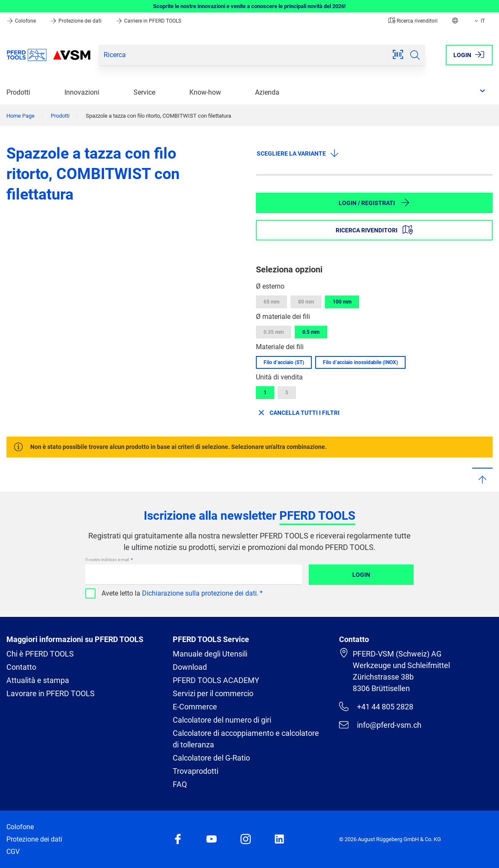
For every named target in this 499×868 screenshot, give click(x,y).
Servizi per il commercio (213, 693)
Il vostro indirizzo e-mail (107, 560)
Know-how (205, 92)
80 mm (306, 302)
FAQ (180, 784)
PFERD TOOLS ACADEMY (216, 680)
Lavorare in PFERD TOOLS (51, 693)
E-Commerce (195, 707)
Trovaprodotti (196, 771)
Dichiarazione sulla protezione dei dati (199, 593)
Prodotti (18, 92)
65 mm (271, 302)
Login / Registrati (374, 203)
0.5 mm (311, 332)
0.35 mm (274, 332)
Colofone (22, 21)
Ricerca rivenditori (413, 21)
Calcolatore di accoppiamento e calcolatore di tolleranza (246, 739)
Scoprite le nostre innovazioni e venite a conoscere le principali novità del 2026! (249, 6)
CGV (13, 852)
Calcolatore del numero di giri (222, 720)
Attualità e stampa (38, 680)
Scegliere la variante (298, 153)
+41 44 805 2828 (376, 706)
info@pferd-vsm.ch (380, 725)
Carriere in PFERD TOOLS (148, 21)
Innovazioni (82, 92)
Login (361, 575)
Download (190, 667)
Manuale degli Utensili (210, 654)
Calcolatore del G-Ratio (211, 758)
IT (479, 21)
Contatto (21, 667)
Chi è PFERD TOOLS (40, 654)
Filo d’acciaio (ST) (284, 362)
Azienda (267, 92)
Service (144, 92)
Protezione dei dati (76, 21)
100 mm (342, 302)
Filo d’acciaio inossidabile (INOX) (360, 362)
